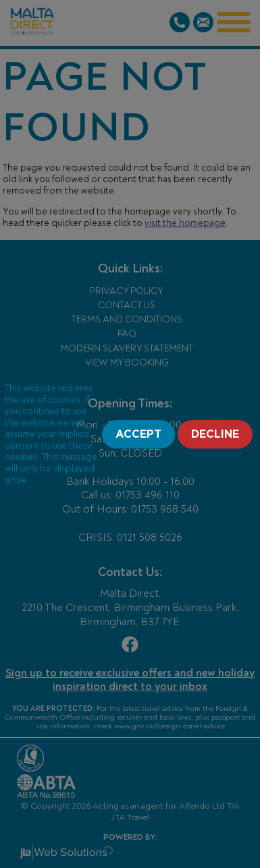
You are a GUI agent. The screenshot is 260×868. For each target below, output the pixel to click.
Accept (138, 434)
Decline (215, 434)
